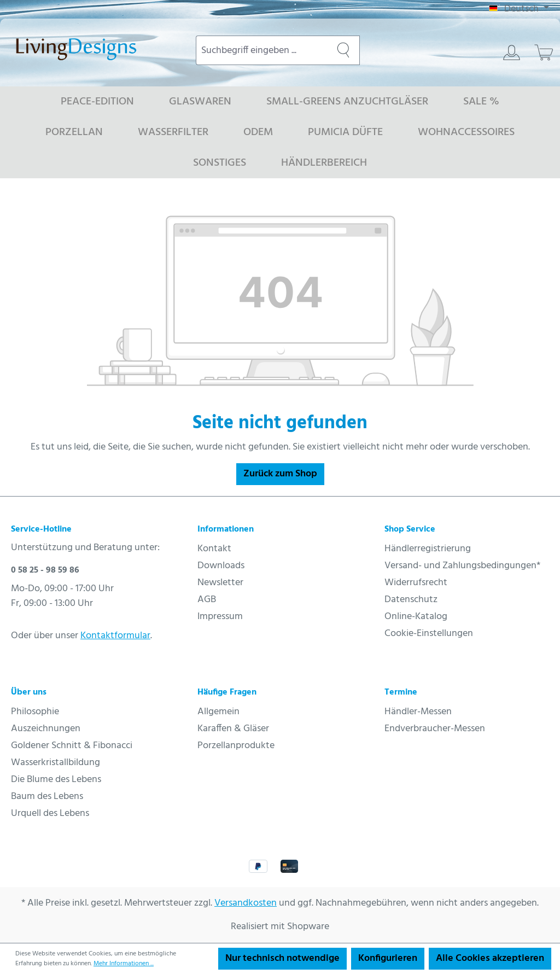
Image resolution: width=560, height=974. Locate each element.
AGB (207, 600)
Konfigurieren (388, 958)
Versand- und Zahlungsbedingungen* (462, 566)
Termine (401, 692)
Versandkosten (246, 903)
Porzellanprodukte (236, 746)
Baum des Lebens (47, 797)
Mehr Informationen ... (124, 964)
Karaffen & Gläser (233, 729)
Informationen (226, 529)
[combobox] (262, 50)
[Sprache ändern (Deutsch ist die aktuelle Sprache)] (519, 9)
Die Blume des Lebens (56, 780)
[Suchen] (343, 50)
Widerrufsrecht (416, 583)
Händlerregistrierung (428, 549)
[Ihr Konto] (512, 53)
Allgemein (218, 712)
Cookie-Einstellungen (429, 634)
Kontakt (214, 549)
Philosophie (35, 712)
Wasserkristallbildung (56, 763)
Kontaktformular (115, 636)
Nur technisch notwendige (282, 958)
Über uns (29, 692)
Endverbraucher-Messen (435, 729)
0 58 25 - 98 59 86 (45, 570)
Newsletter (220, 583)
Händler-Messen (418, 712)
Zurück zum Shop (280, 474)
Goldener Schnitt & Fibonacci (72, 746)
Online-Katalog (416, 617)
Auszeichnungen (46, 729)
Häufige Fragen (227, 692)
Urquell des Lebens (50, 813)
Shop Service (410, 529)
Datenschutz (411, 600)
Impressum (220, 617)
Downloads (221, 566)
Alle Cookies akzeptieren (490, 958)
